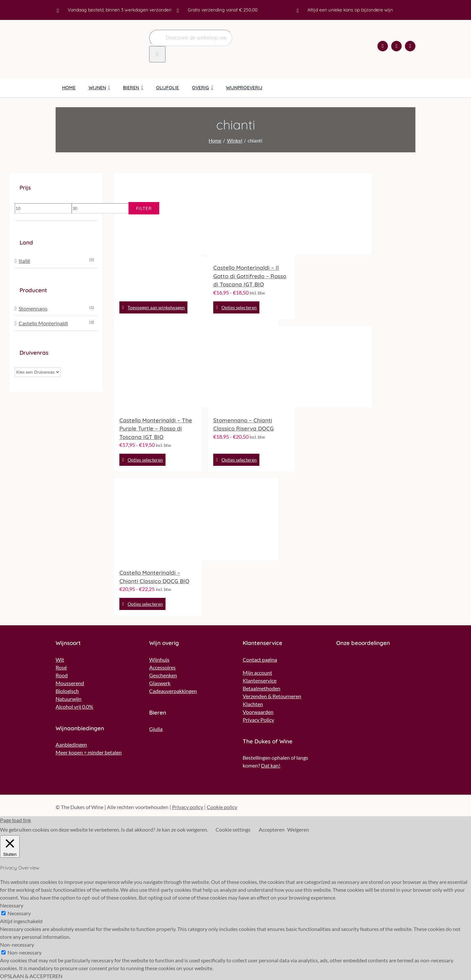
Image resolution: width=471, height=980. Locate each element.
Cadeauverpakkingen (173, 691)
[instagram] (396, 46)
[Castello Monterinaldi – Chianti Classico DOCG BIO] (158, 520)
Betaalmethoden (262, 688)
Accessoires (162, 667)
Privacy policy (188, 807)
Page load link (16, 820)
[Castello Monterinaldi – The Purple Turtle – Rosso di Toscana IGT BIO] (158, 368)
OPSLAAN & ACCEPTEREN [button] (31, 976)
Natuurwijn (69, 699)
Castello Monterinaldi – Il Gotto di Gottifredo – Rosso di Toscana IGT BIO (250, 276)
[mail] (410, 46)
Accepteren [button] (272, 829)
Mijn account (257, 673)
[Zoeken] (157, 54)
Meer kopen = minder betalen (89, 752)
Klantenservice (260, 680)
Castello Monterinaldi (43, 323)
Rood (62, 675)
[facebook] (383, 46)
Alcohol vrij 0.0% (74, 707)
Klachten (253, 704)
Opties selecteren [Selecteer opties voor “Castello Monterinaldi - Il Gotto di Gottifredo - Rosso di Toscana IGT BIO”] (239, 307)
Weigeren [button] (298, 829)
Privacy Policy (258, 720)
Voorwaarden (258, 712)
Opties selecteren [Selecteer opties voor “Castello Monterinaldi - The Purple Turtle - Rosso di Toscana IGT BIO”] (145, 460)
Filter (144, 208)
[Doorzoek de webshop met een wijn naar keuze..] (191, 38)
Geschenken (163, 675)
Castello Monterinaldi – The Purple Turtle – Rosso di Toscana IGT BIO (156, 429)
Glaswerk (160, 683)
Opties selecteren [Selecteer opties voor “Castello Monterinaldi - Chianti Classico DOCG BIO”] (145, 604)
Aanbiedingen (71, 744)
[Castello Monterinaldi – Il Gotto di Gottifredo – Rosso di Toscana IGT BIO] (252, 215)
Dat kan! (271, 765)
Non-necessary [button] (17, 945)
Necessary (19, 913)
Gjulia (156, 729)
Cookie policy (222, 807)
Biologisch (67, 691)
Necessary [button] (12, 905)
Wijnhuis (159, 659)
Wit (60, 659)
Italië (24, 261)
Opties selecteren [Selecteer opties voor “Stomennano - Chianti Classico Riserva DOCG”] (239, 460)
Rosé (61, 667)
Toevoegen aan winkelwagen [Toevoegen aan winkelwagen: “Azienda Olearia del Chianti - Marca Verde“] (156, 307)
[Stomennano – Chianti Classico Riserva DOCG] (252, 368)
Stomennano (33, 308)
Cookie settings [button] (233, 829)
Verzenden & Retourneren (272, 696)
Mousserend (70, 683)
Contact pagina (260, 659)
